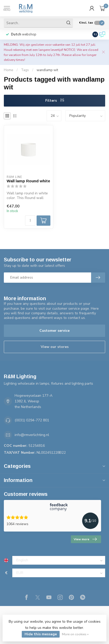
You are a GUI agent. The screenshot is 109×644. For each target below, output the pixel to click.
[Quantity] (30, 221)
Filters (55, 101)
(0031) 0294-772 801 (32, 420)
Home (9, 70)
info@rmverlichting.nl (32, 435)
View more (85, 539)
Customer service (54, 331)
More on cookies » (75, 634)
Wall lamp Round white (28, 181)
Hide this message (41, 634)
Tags (25, 70)
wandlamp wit (47, 70)
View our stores (55, 347)
